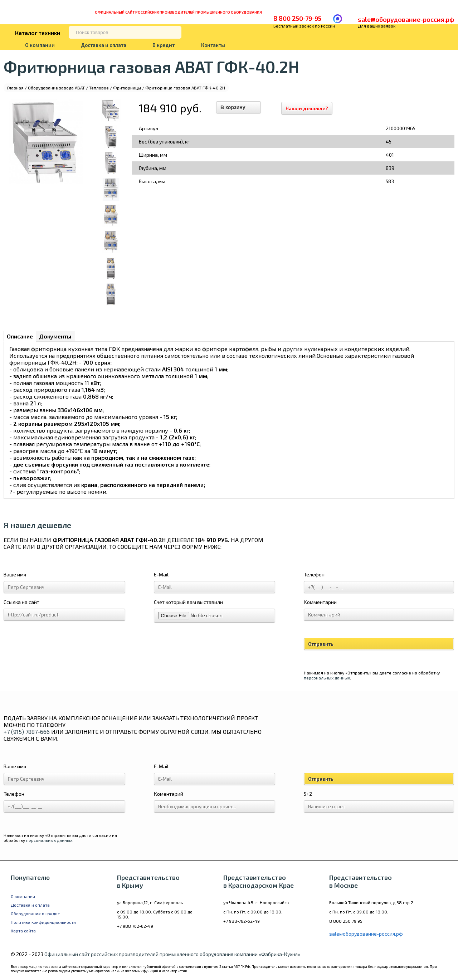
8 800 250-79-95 (297, 18)
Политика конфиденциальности (43, 922)
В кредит (164, 45)
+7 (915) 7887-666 (27, 732)
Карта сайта (23, 931)
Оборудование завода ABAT (56, 88)
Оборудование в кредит (35, 913)
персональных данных (327, 678)
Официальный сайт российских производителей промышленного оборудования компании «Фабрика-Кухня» (172, 954)
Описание (20, 336)
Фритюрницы (127, 88)
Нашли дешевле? (310, 108)
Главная (15, 88)
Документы (55, 336)
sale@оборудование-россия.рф (406, 19)
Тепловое (99, 88)
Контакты (213, 45)
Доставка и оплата (104, 45)
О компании (40, 45)
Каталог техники (38, 33)
